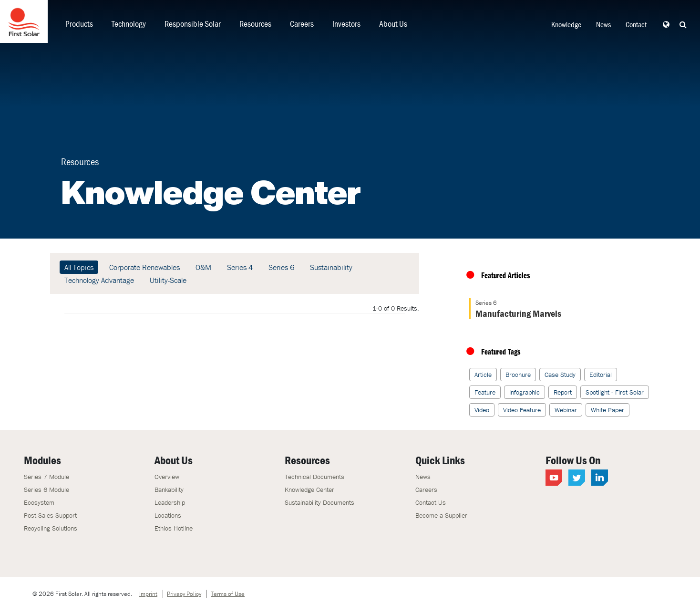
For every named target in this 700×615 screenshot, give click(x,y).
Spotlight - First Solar (615, 392)
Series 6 (281, 267)
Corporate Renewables (144, 267)
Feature (485, 392)
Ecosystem (39, 502)
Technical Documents (314, 477)
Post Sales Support (50, 515)
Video (482, 410)
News (603, 24)
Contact (636, 24)
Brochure (518, 375)
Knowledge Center (309, 490)
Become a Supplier (441, 515)
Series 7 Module (46, 477)
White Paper (607, 410)
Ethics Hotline (174, 528)
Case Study (560, 375)
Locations (168, 515)
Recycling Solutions (51, 528)
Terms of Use (228, 594)
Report (563, 392)
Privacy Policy (184, 594)
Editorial (601, 375)
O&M (203, 267)
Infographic (525, 392)
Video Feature (522, 410)
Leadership (170, 502)
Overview (167, 477)
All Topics (79, 267)
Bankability (169, 490)
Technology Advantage (99, 280)
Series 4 (240, 267)
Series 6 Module (46, 490)
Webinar (566, 410)
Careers (302, 24)
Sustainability (331, 267)
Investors (346, 24)
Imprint (148, 594)
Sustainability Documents (319, 502)
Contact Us (431, 502)
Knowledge (566, 24)
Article (483, 375)
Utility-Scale (168, 280)
